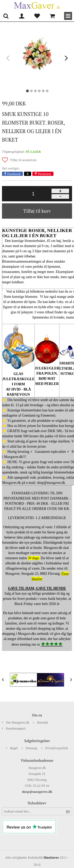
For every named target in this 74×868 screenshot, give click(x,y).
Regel (14, 748)
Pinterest (45, 174)
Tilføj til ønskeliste (23, 160)
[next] (66, 58)
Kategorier (68, 16)
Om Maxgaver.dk (18, 722)
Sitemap (31, 748)
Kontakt (43, 722)
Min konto (22, 16)
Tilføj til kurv (37, 211)
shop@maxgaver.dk (37, 792)
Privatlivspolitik (57, 748)
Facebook (14, 174)
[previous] (8, 58)
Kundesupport (16, 728)
